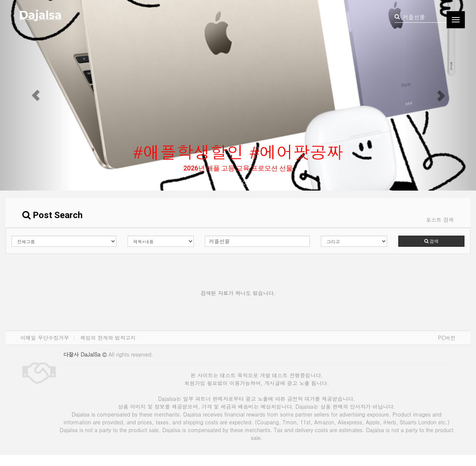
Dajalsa (40, 15)
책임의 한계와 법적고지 (108, 338)
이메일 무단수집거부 (45, 338)
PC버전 (447, 338)
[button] (36, 95)
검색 (431, 241)
